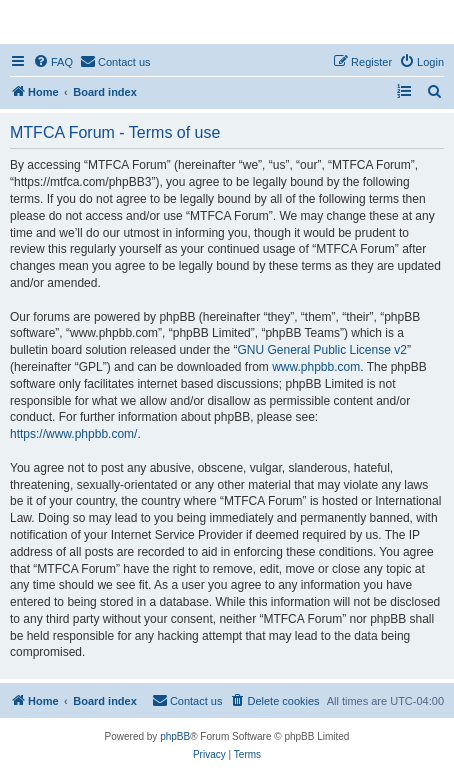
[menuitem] (53, 62)
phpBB (175, 736)
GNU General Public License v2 (321, 350)
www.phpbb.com (316, 367)
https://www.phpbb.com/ (73, 434)
